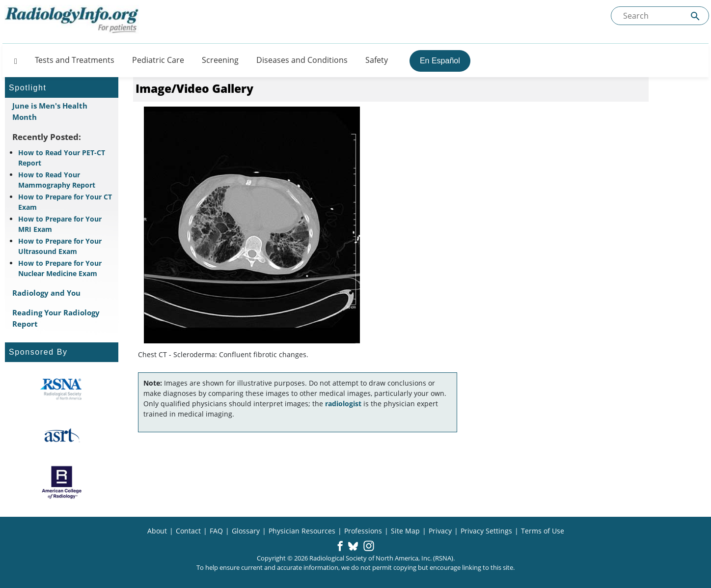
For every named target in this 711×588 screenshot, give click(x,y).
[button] (340, 547)
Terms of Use (543, 531)
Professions (363, 531)
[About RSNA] (62, 389)
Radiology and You (46, 293)
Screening (220, 60)
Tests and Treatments (75, 60)
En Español (440, 61)
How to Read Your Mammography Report (57, 180)
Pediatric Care (158, 60)
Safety (377, 60)
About (157, 531)
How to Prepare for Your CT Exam (65, 202)
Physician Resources (302, 531)
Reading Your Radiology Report (56, 318)
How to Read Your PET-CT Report (62, 158)
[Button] (13, 60)
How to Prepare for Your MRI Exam (60, 224)
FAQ (216, 531)
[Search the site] (660, 16)
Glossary (246, 531)
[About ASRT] (62, 436)
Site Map (405, 531)
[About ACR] (62, 482)
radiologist (343, 404)
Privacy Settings (486, 531)
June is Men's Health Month (50, 111)
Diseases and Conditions (302, 60)
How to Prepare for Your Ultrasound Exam (60, 246)
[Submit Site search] (695, 16)
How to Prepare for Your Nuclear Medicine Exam (60, 268)
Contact (188, 531)
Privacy (440, 531)
